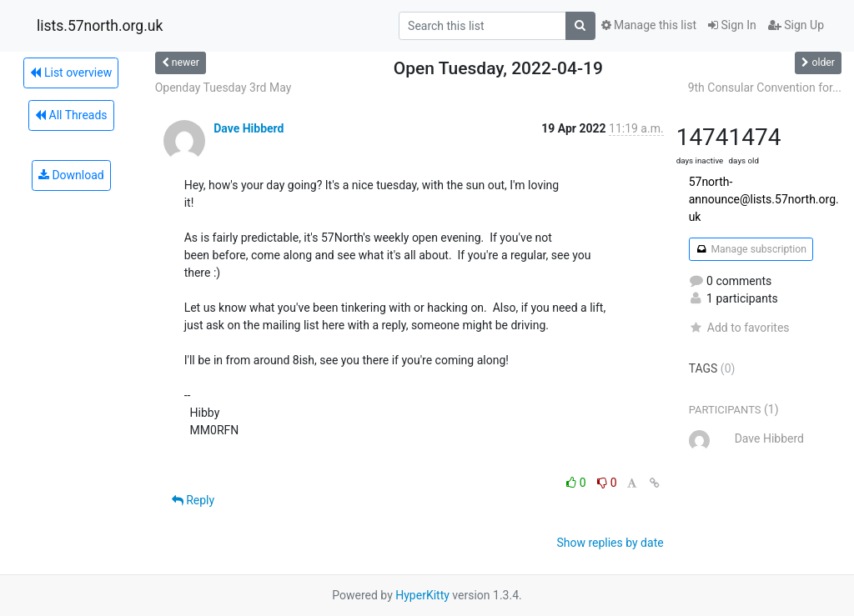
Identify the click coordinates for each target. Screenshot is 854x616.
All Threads (71, 115)
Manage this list (649, 25)
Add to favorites (739, 328)
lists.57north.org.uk (100, 26)
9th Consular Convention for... (765, 88)
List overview (71, 73)
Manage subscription (751, 249)
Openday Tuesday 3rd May (224, 88)
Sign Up (796, 25)
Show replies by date (610, 543)
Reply (193, 500)
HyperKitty (422, 595)
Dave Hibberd (249, 128)
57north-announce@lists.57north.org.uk (764, 199)
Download (71, 175)
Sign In (732, 25)
